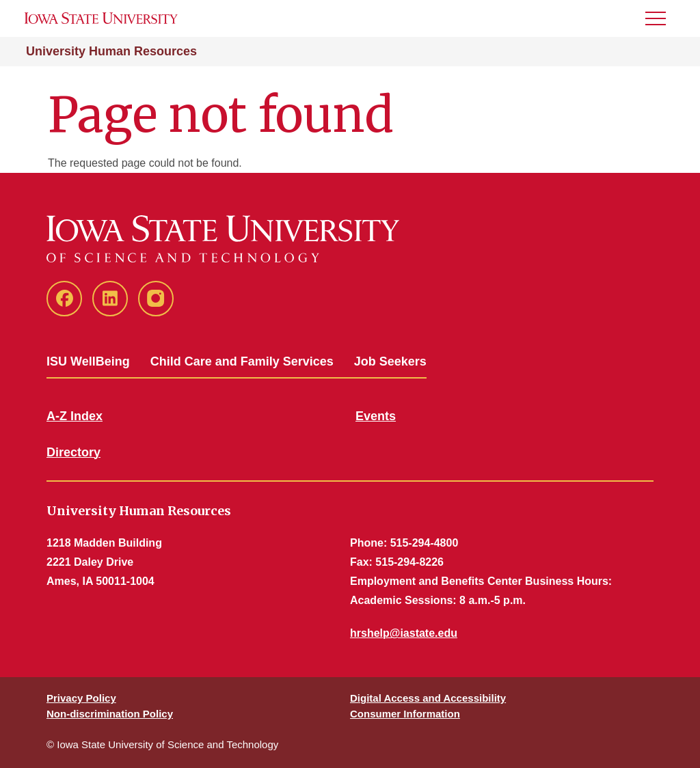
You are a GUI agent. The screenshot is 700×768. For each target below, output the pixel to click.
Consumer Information (405, 714)
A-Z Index (75, 416)
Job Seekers (390, 361)
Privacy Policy (81, 698)
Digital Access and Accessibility (428, 698)
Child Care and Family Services (242, 361)
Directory (73, 452)
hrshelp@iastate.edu (404, 633)
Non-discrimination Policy (110, 714)
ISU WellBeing (88, 361)
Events (376, 416)
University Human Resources (111, 51)
